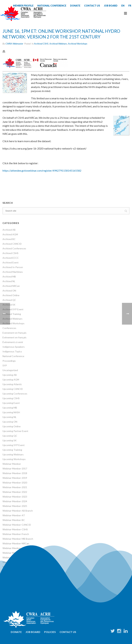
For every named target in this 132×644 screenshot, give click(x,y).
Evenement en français (14, 333)
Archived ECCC (11, 258)
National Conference (13, 356)
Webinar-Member (12, 464)
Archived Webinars (58, 44)
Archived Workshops (78, 44)
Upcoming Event (11, 403)
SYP (5, 365)
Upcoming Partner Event (15, 431)
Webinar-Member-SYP (14, 557)
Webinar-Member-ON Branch (18, 548)
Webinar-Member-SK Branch (18, 553)
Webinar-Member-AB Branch (18, 511)
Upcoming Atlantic (12, 384)
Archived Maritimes (13, 272)
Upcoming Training (12, 450)
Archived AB (9, 230)
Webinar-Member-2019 (15, 478)
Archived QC (9, 300)
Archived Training (12, 314)
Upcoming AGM (11, 380)
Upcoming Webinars (13, 454)
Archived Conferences (14, 248)
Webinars (8, 562)
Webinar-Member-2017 (15, 468)
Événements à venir (13, 342)
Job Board (33, 632)
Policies (50, 632)
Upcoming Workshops (14, 459)
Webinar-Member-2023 (15, 497)
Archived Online (11, 295)
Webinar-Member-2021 (15, 487)
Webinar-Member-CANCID (17, 525)
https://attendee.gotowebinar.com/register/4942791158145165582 (42, 170)
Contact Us (68, 632)
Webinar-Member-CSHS (15, 529)
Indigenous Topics (12, 351)
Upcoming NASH (11, 412)
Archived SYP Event (13, 309)
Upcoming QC (10, 436)
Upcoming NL (9, 417)
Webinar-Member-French (16, 534)
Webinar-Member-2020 (15, 483)
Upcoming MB (10, 408)
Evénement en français (14, 337)
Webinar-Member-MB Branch (18, 539)
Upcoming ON (10, 422)
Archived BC (9, 239)
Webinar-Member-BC (14, 520)
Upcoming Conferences (15, 394)
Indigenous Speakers (14, 347)
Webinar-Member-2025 (15, 506)
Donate (16, 632)
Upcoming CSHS (11, 398)
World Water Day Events (15, 572)
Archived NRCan (11, 286)
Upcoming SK (10, 440)
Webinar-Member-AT (14, 515)
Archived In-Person (13, 267)
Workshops (9, 567)
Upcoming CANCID (13, 389)
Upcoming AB (10, 375)
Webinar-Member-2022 (15, 492)
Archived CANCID (12, 244)
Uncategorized (10, 370)
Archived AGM (10, 234)
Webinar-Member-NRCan (16, 543)
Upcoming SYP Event (14, 445)
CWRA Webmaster (14, 44)
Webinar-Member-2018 (15, 473)
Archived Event (11, 262)
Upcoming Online (12, 426)
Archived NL (9, 281)
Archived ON (9, 291)
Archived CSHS (41, 44)
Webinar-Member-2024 (15, 501)
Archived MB (9, 277)
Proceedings (9, 361)
